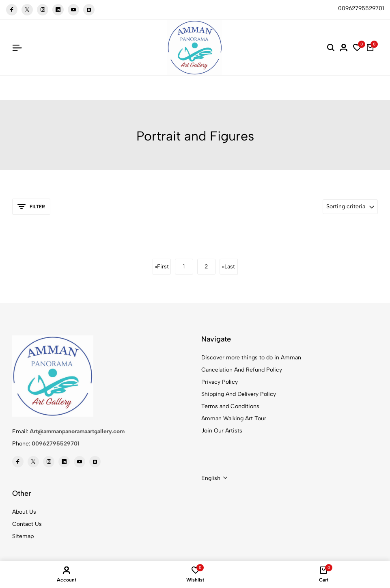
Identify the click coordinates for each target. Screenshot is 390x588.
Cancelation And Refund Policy (242, 370)
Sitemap (23, 536)
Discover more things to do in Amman (251, 358)
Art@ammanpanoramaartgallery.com (77, 431)
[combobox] (214, 478)
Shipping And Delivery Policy (239, 394)
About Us (24, 512)
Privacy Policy (220, 382)
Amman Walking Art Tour (234, 418)
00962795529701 (56, 444)
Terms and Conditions (230, 406)
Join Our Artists (222, 431)
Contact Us (27, 524)
